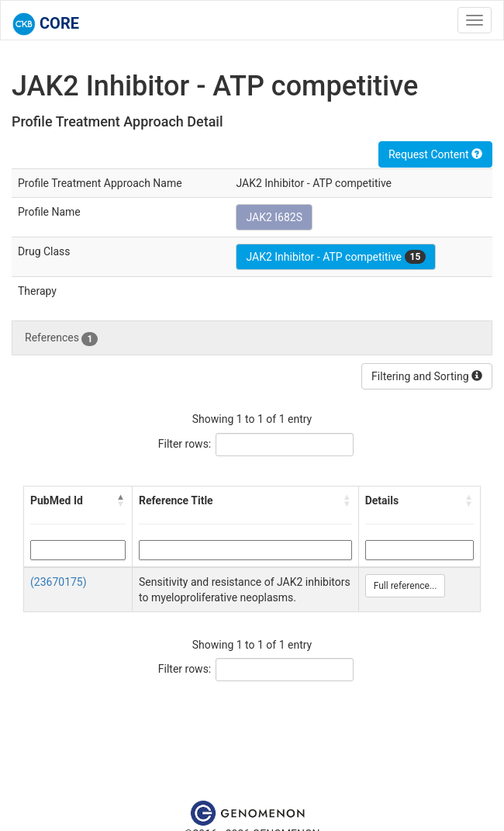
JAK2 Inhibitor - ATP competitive (336, 257)
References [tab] (61, 338)
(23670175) (59, 582)
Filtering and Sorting (427, 376)
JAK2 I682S (274, 217)
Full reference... (406, 586)
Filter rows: (185, 444)
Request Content (435, 154)
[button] (121, 500)
